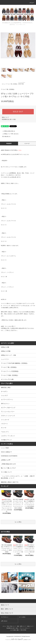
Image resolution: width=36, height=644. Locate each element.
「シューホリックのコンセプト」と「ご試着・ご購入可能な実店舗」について (18, 477)
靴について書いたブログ (8, 468)
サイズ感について (6, 472)
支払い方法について (11, 626)
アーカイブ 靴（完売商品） (12, 84)
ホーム (3, 84)
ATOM (25, 630)
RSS (22, 630)
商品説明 (9, 143)
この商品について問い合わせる (9, 134)
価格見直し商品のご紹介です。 (10, 482)
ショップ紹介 (5, 448)
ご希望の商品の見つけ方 (8, 464)
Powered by (18, 640)
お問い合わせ (4, 621)
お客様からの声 (6, 460)
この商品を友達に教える (7, 131)
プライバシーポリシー (24, 628)
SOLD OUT (18, 112)
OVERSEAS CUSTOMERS (9, 456)
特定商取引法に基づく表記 (9, 119)
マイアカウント (5, 617)
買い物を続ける (5, 136)
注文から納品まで (6, 452)
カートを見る (22, 617)
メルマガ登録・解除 (14, 630)
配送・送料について (22, 626)
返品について (5, 117)
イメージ (27, 143)
